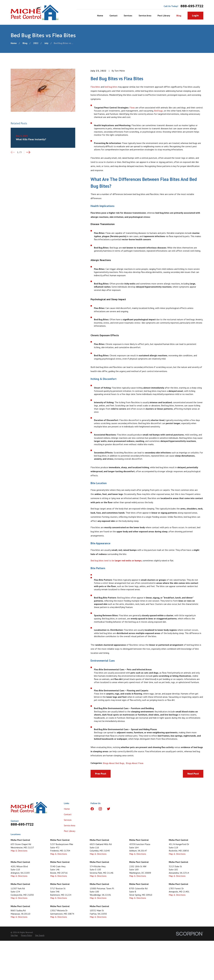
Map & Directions (19, 851)
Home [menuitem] (100, 16)
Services (68, 820)
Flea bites (95, 87)
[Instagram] (100, 809)
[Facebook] (92, 809)
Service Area (70, 825)
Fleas (132, 108)
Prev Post (101, 774)
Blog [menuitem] (179, 16)
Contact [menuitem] (113, 16)
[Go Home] (14, 43)
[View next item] (28, 152)
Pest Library (70, 831)
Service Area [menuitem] (145, 16)
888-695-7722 (192, 6)
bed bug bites (111, 87)
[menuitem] (14, 935)
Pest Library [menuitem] (164, 16)
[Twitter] (108, 809)
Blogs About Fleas (135, 763)
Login (195, 16)
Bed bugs (158, 111)
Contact (68, 814)
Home (67, 809)
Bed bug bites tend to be (116, 560)
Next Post (193, 774)
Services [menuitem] (128, 16)
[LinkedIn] (117, 809)
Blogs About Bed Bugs (114, 763)
